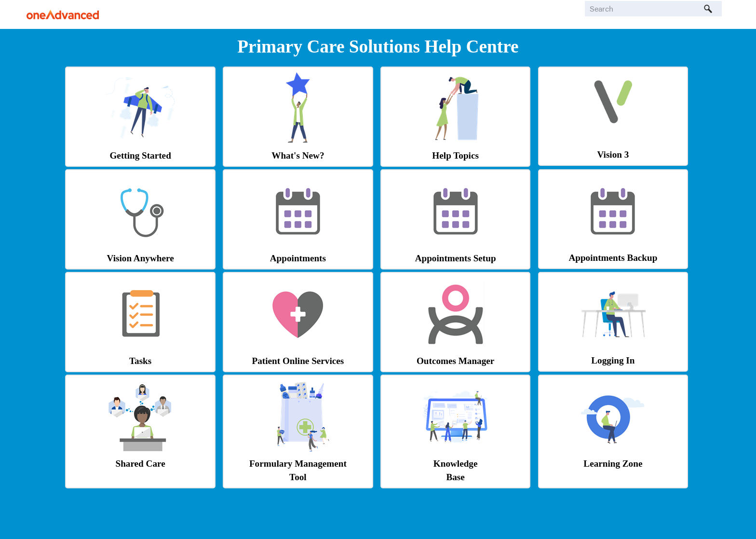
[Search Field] (653, 9)
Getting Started (140, 155)
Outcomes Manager (455, 361)
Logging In (613, 360)
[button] (708, 9)
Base (455, 477)
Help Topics (455, 155)
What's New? (298, 155)
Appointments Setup (456, 258)
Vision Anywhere (141, 258)
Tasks (140, 361)
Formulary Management (298, 464)
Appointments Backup (613, 258)
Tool (298, 477)
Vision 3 (613, 155)
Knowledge (456, 464)
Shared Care (141, 464)
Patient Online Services (298, 361)
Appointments (298, 258)
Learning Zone (613, 464)
